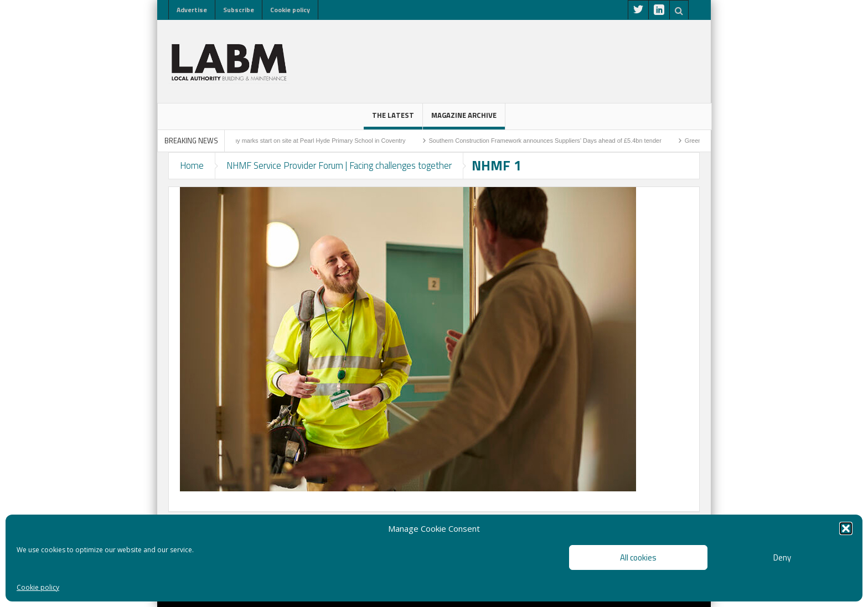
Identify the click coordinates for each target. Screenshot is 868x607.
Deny (782, 557)
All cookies (638, 557)
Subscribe (239, 10)
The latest (393, 120)
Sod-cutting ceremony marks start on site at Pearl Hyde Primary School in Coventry (298, 141)
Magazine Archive (464, 120)
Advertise (192, 10)
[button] (846, 528)
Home (192, 165)
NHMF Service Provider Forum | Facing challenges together (339, 165)
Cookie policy (38, 587)
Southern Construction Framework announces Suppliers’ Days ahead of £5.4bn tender (550, 141)
